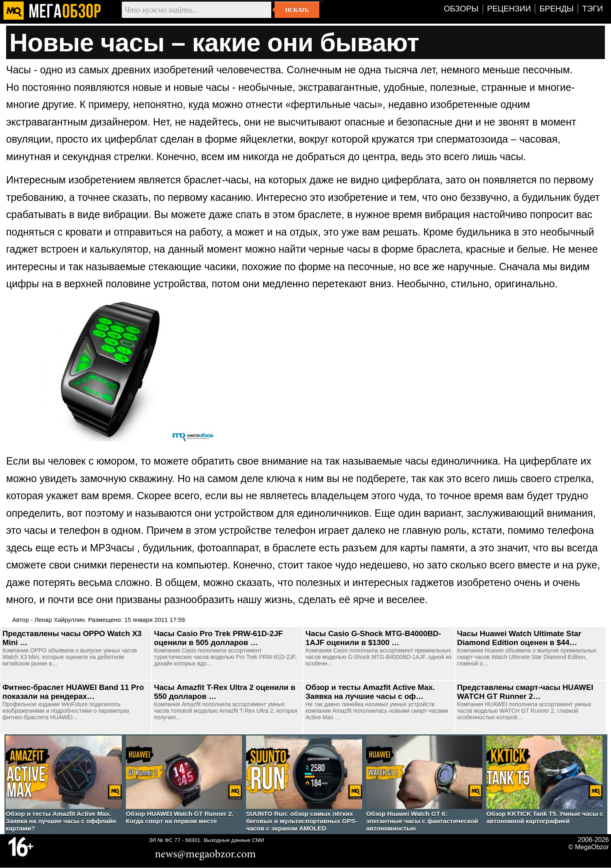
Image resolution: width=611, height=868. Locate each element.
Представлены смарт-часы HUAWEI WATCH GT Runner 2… (525, 692)
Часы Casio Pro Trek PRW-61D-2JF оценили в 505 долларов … (218, 638)
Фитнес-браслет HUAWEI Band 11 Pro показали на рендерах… (73, 692)
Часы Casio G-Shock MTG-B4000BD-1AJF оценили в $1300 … (373, 638)
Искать (297, 10)
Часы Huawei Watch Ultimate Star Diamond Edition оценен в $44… (519, 638)
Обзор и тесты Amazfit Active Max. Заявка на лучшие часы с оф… (370, 692)
